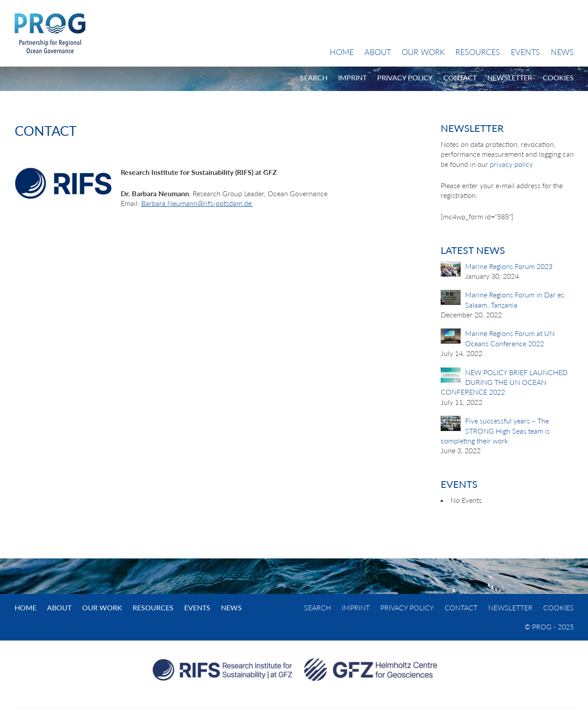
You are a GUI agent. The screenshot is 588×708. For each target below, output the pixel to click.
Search (314, 77)
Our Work (423, 52)
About (378, 52)
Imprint (352, 77)
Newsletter (510, 77)
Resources (478, 52)
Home (342, 52)
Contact (460, 77)
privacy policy (511, 164)
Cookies (558, 77)
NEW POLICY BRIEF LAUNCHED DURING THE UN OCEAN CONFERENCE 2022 (504, 382)
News (562, 52)
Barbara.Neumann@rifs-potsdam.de (197, 203)
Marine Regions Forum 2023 (509, 266)
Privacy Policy (405, 77)
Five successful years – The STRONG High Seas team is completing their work (495, 431)
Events (525, 52)
